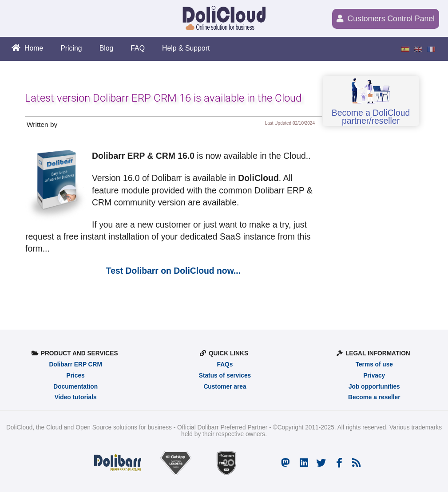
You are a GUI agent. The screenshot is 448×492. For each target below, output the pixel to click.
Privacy (374, 376)
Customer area (225, 387)
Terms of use (374, 364)
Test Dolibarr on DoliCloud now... (173, 271)
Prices (76, 376)
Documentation (75, 387)
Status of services (225, 376)
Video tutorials (76, 397)
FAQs (225, 364)
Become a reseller (374, 397)
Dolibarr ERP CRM (75, 364)
